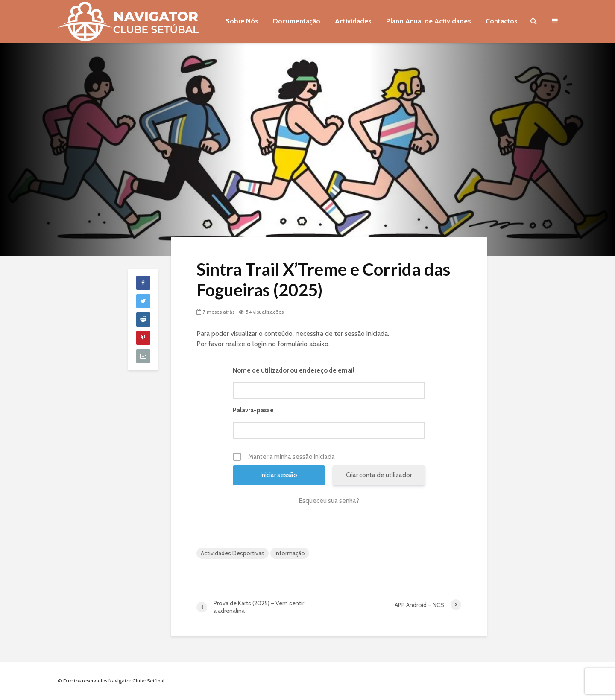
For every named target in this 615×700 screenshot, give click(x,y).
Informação (290, 553)
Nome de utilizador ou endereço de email (294, 370)
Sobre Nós (242, 21)
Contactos (502, 21)
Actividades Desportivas (233, 553)
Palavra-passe (253, 410)
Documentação (297, 21)
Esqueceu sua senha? (329, 501)
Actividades (353, 21)
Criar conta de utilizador (379, 475)
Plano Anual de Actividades (429, 21)
